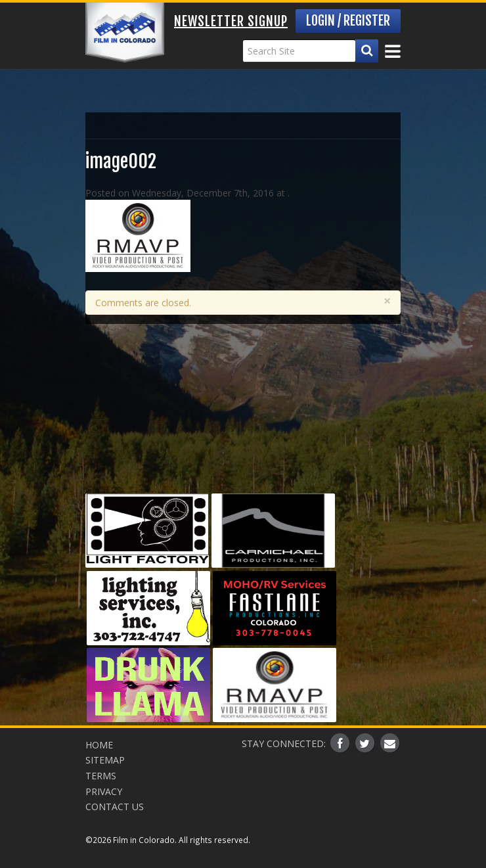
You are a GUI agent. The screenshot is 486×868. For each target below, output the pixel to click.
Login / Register (348, 21)
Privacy (104, 791)
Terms (101, 776)
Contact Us (115, 807)
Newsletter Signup (231, 21)
